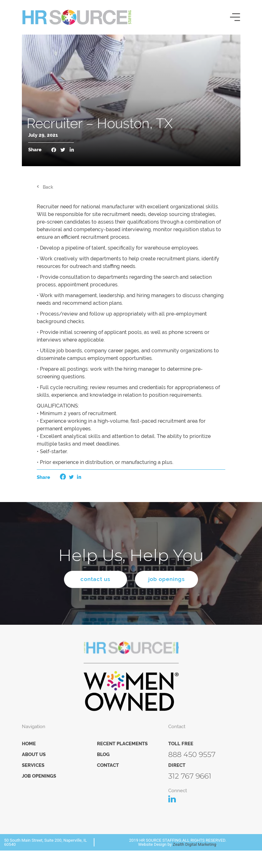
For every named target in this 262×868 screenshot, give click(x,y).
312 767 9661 (190, 776)
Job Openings (39, 776)
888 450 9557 (192, 754)
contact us (95, 579)
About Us (34, 754)
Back (48, 187)
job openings (167, 579)
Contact (108, 765)
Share (35, 150)
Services (33, 765)
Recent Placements (122, 744)
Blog (103, 754)
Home (29, 744)
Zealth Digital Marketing (194, 844)
